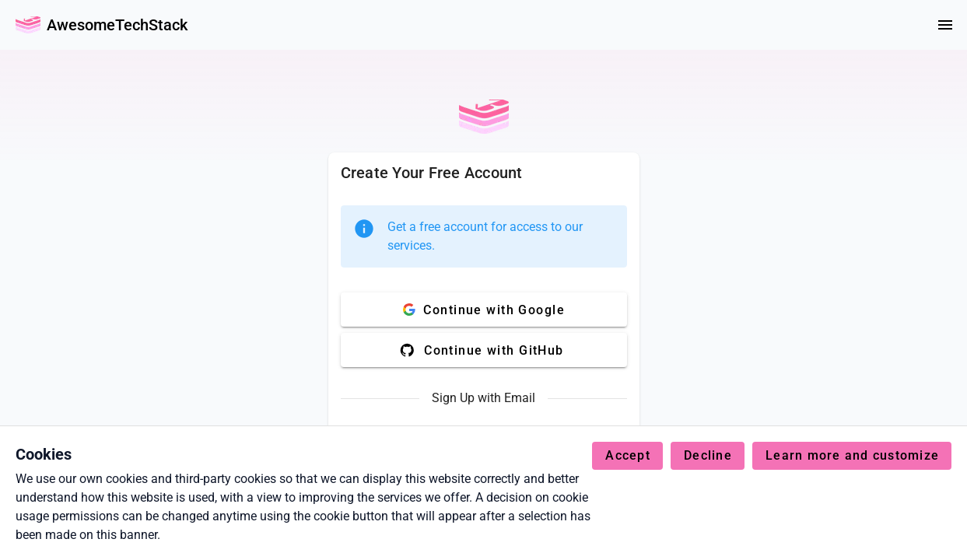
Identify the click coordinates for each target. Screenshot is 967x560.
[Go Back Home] (28, 25)
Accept (628, 455)
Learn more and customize (852, 455)
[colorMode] (908, 25)
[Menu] (945, 25)
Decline (708, 455)
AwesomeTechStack (117, 25)
